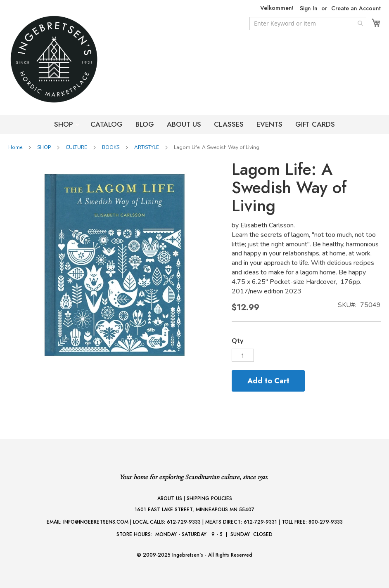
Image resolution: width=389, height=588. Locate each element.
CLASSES (229, 124)
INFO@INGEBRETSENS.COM (96, 522)
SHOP (65, 124)
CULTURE (76, 147)
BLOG (145, 124)
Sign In (309, 8)
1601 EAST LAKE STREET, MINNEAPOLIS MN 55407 (194, 510)
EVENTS (269, 124)
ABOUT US (184, 124)
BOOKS (111, 147)
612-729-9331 (260, 522)
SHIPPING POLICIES (209, 498)
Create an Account (356, 8)
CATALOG (107, 124)
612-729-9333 (184, 522)
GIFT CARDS (315, 124)
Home (15, 147)
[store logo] (70, 59)
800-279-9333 (326, 522)
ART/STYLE (147, 147)
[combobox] (308, 24)
